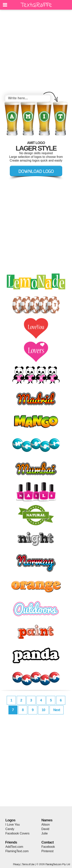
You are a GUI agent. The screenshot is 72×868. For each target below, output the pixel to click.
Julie (45, 833)
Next (57, 710)
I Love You (13, 825)
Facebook (48, 847)
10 (43, 710)
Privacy (17, 864)
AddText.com (14, 847)
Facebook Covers (17, 833)
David (45, 829)
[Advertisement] (36, 53)
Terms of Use (28, 864)
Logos (10, 820)
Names (47, 820)
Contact (48, 842)
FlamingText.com (17, 851)
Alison (46, 825)
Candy (10, 829)
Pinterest (48, 851)
